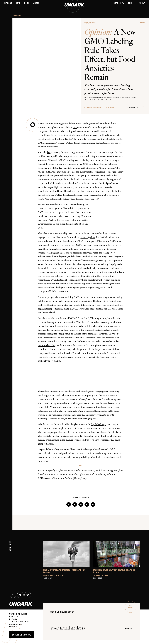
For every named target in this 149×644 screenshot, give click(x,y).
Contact (14, 617)
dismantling (93, 411)
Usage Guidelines (18, 614)
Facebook (13, 595)
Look (27, 3)
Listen (36, 3)
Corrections (16, 624)
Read (18, 3)
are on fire (59, 418)
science (84, 237)
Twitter (20, 595)
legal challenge (99, 424)
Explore (8, 3)
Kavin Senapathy (95, 107)
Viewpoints (90, 23)
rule (75, 127)
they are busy (76, 418)
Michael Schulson (54, 576)
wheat (101, 353)
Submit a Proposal (22, 635)
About (142, 3)
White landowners (59, 407)
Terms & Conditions (19, 622)
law (49, 152)
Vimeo (28, 595)
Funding (13, 627)
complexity (93, 280)
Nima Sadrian (102, 576)
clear (93, 237)
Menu (129, 3)
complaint (94, 164)
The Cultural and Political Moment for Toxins (64, 571)
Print (143, 22)
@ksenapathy (80, 478)
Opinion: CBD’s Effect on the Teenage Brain (114, 571)
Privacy (13, 619)
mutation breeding (47, 345)
